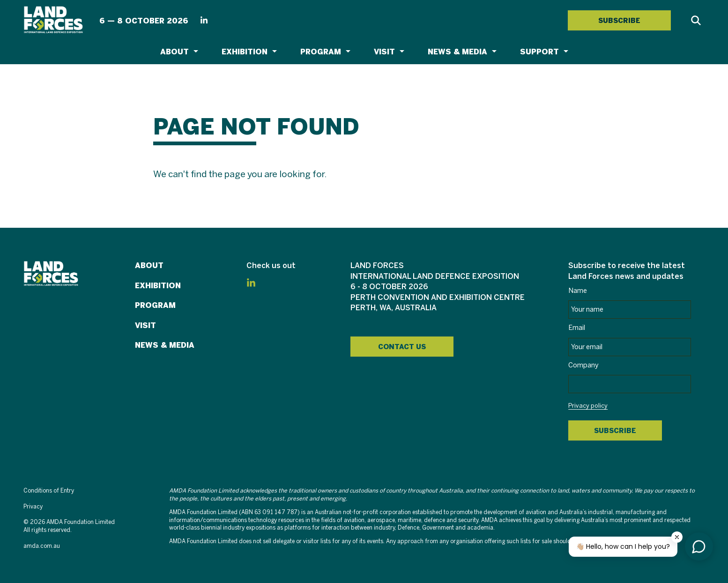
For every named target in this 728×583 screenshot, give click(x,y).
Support (539, 52)
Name (578, 291)
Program (321, 52)
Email (577, 328)
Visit (384, 52)
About (175, 52)
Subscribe (615, 431)
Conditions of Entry (49, 491)
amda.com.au (42, 546)
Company (583, 366)
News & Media (457, 52)
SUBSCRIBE (619, 21)
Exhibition (245, 52)
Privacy (33, 507)
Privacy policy (588, 406)
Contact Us (402, 347)
